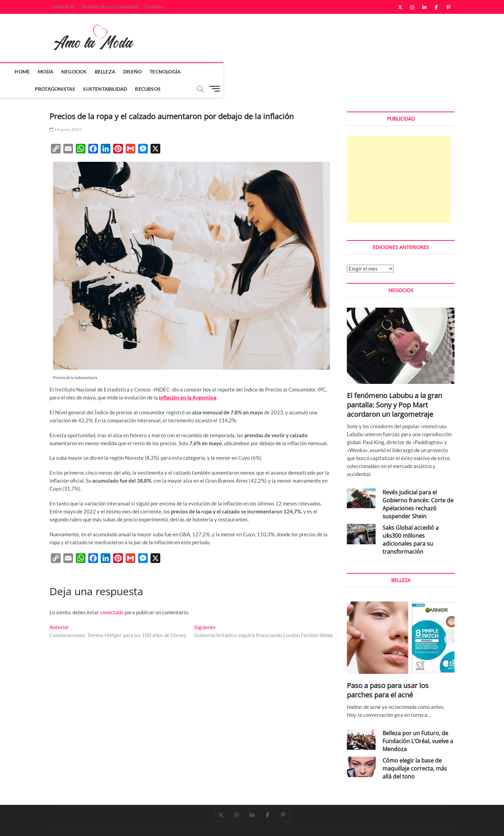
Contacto (154, 7)
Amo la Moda (64, 823)
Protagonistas (247, 72)
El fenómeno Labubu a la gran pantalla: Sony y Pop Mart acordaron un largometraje (394, 388)
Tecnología (204, 72)
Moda (84, 72)
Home (61, 72)
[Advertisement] (399, 162)
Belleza (143, 72)
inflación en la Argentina (188, 380)
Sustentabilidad (297, 72)
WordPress (147, 823)
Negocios (112, 72)
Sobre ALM (63, 7)
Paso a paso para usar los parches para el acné (388, 673)
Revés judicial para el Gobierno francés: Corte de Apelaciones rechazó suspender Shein (418, 487)
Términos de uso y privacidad (110, 7)
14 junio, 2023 (65, 112)
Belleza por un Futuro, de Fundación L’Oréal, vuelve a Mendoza (418, 724)
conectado (112, 595)
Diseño (171, 72)
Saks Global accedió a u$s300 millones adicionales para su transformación (411, 523)
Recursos (340, 72)
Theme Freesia (120, 823)
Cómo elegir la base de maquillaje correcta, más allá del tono (415, 751)
